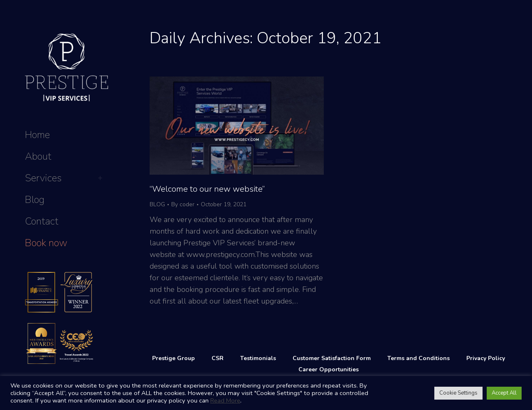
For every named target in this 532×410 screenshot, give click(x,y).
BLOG (157, 204)
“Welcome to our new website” (207, 189)
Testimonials (258, 358)
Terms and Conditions (419, 358)
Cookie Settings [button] (458, 393)
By (183, 204)
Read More (225, 400)
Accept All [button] (504, 393)
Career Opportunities (329, 369)
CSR (218, 358)
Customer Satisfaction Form (332, 358)
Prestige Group (174, 358)
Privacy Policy (486, 358)
